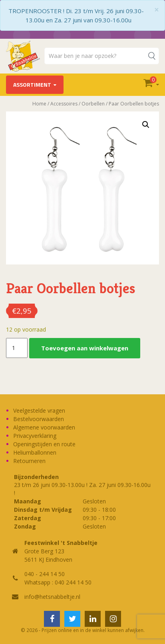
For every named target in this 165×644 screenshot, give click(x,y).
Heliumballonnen (35, 452)
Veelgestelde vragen (39, 410)
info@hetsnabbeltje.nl (52, 597)
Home (39, 104)
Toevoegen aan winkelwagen (85, 348)
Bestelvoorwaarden (39, 419)
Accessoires (64, 104)
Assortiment (32, 84)
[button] (146, 125)
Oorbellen (93, 104)
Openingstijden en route (44, 444)
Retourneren (29, 461)
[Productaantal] (17, 348)
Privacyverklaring (35, 436)
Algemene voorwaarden (44, 427)
